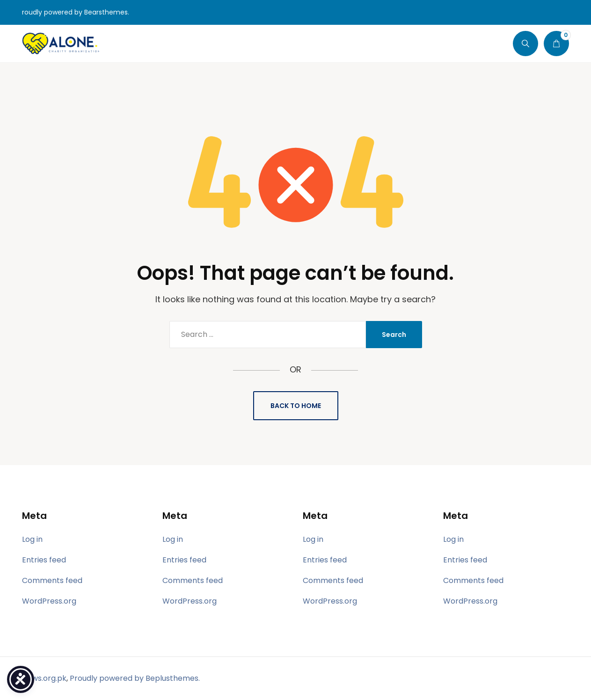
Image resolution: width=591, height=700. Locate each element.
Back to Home (296, 406)
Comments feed (52, 580)
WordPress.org (49, 601)
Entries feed (44, 560)
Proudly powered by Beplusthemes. (135, 678)
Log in (32, 539)
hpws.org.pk (44, 678)
